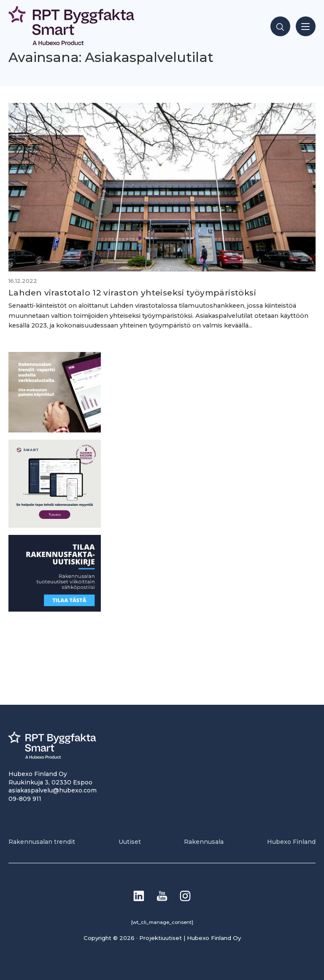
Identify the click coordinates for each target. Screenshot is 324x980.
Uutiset (130, 842)
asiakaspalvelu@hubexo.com (53, 790)
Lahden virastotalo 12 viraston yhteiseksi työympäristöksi (132, 293)
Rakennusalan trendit (42, 842)
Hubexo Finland (291, 842)
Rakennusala (204, 842)
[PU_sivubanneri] (55, 430)
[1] (55, 609)
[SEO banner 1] (55, 525)
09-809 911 (25, 799)
